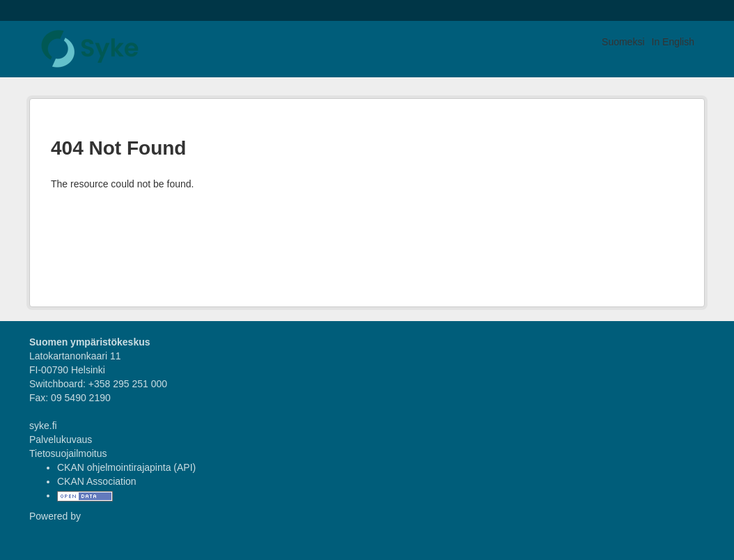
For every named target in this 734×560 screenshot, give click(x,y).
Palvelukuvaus (61, 440)
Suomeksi (623, 42)
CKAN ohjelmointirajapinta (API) (126, 467)
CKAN (53, 532)
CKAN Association (97, 481)
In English (673, 42)
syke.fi (43, 426)
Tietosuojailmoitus (68, 453)
